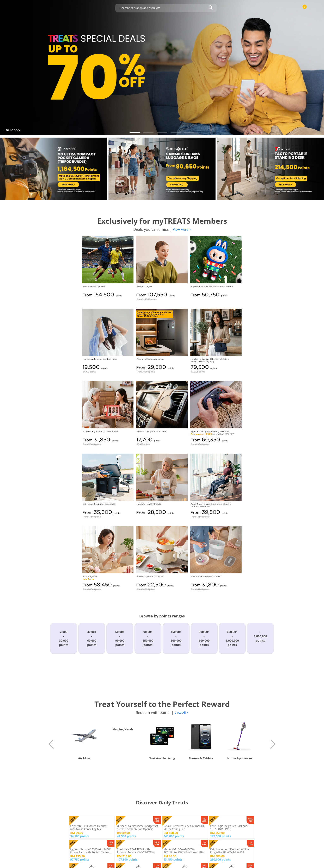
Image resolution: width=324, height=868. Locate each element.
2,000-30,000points (64, 638)
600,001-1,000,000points (232, 638)
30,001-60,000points (92, 638)
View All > (182, 713)
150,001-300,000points (176, 638)
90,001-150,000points (148, 638)
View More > (182, 229)
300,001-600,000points (204, 638)
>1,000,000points (260, 636)
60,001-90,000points (120, 638)
